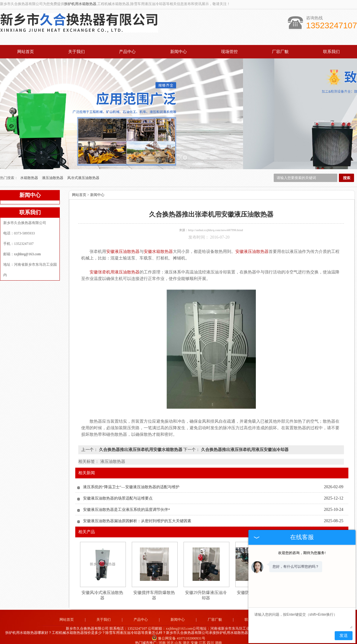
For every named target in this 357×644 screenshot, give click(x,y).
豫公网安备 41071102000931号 (178, 633)
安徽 (194, 637)
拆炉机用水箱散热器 (80, 4)
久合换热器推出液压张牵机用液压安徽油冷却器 (244, 444)
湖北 (186, 637)
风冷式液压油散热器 (83, 172)
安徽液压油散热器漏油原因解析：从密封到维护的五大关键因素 (137, 515)
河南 (162, 637)
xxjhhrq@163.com (27, 249)
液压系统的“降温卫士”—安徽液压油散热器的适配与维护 (131, 482)
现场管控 (229, 52)
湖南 (218, 637)
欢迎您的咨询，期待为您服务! (302, 553)
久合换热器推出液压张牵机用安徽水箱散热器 (141, 444)
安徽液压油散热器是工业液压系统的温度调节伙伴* (127, 504)
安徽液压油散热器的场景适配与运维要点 (118, 493)
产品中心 (127, 52)
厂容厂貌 (280, 52)
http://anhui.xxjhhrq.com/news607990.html (216, 225)
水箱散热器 (30, 172)
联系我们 (331, 52)
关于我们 (76, 52)
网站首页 (26, 52)
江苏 (202, 637)
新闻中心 (178, 52)
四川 (210, 637)
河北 (170, 637)
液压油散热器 (53, 172)
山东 (178, 637)
